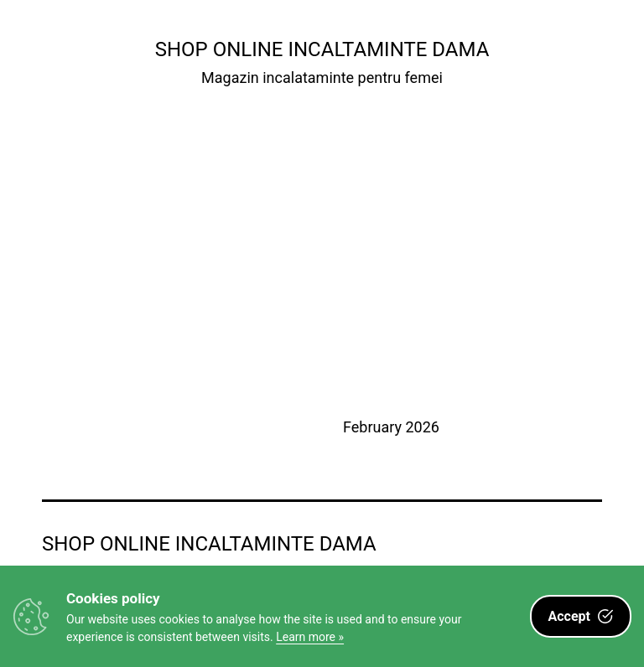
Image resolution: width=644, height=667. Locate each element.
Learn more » (310, 637)
